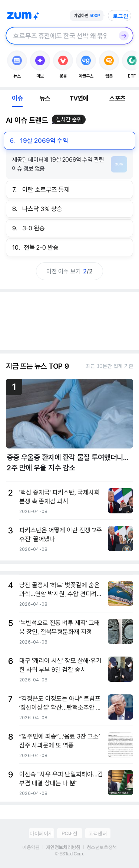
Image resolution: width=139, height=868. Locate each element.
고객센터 (97, 833)
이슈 (17, 98)
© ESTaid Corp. (69, 854)
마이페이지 (41, 833)
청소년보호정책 (102, 847)
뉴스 (45, 98)
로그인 (120, 16)
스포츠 (117, 98)
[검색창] (60, 36)
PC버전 (69, 833)
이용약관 (31, 847)
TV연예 (79, 98)
